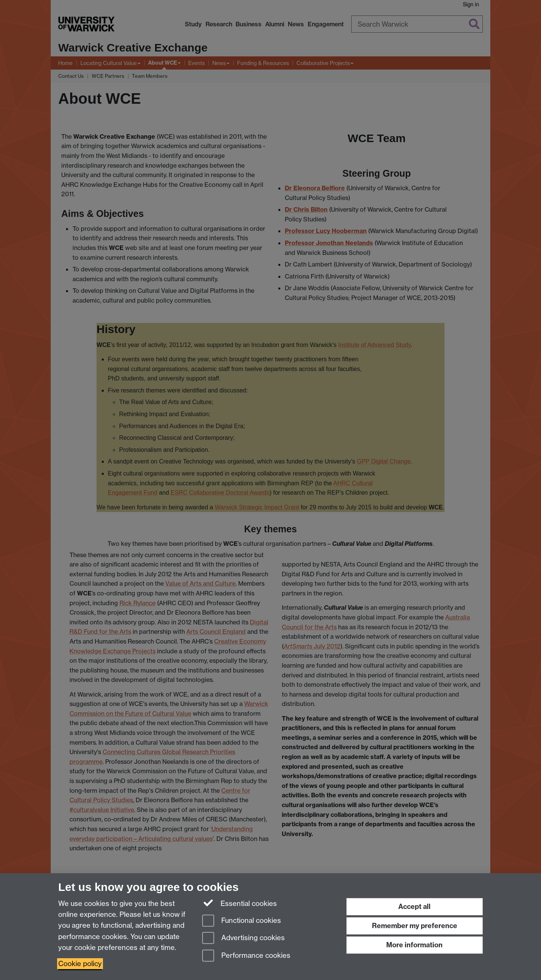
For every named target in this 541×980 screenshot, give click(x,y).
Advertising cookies (243, 938)
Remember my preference (415, 926)
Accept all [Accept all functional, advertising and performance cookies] (414, 907)
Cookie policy (80, 964)
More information (414, 945)
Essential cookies (240, 903)
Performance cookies (246, 956)
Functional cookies (242, 921)
